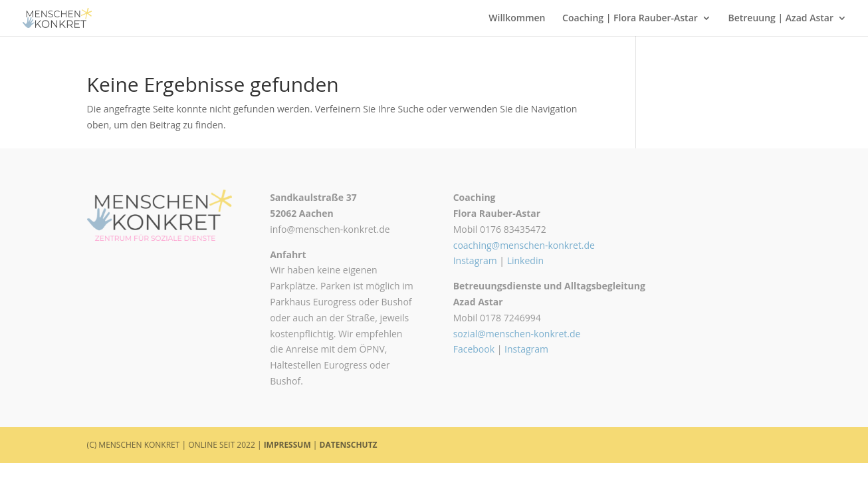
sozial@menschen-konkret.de (517, 334)
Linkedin (525, 260)
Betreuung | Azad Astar (781, 19)
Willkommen (517, 19)
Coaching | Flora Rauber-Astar (630, 19)
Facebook (474, 349)
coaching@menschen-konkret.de (524, 245)
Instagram (475, 260)
